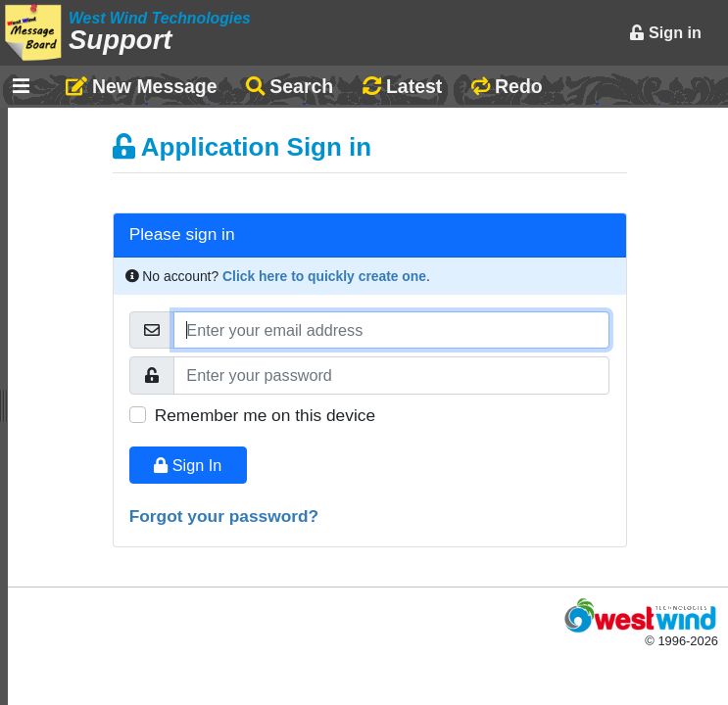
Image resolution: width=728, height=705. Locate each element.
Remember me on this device (265, 415)
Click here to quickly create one (324, 276)
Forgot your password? (224, 516)
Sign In (188, 465)
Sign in (665, 32)
